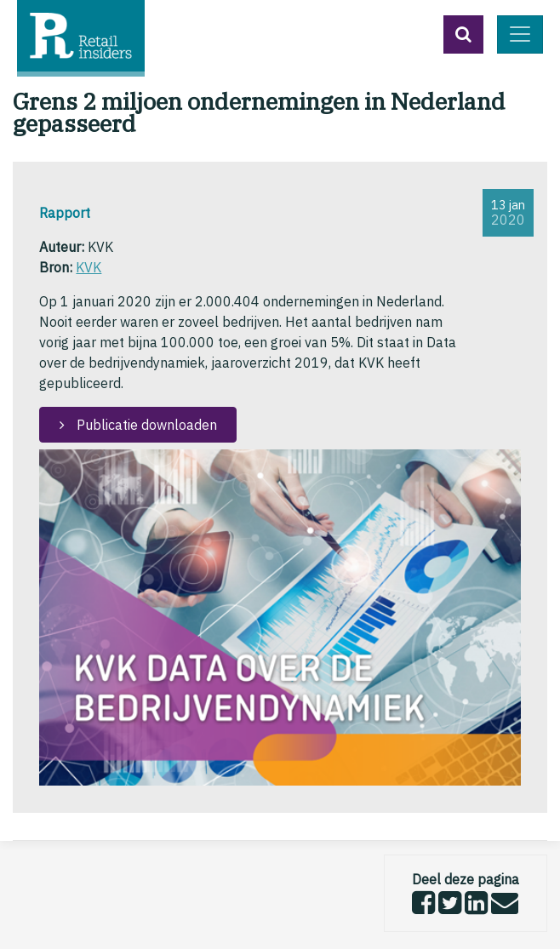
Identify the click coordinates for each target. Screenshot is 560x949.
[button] (463, 34)
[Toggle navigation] (520, 34)
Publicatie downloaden (145, 425)
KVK (89, 267)
